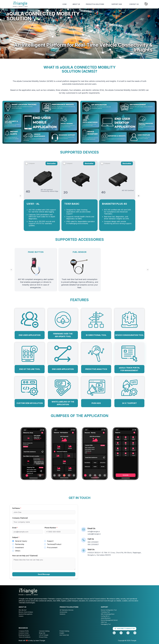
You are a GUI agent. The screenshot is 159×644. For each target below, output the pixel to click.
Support (50, 541)
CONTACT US (134, 4)
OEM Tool (104, 622)
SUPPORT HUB (117, 4)
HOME (65, 4)
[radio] (13, 541)
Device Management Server (109, 620)
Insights (62, 633)
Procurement (52, 548)
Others (18, 551)
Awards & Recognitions (26, 614)
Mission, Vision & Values (26, 612)
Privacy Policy (43, 637)
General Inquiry (21, 541)
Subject (16, 537)
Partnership (20, 544)
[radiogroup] (44, 546)
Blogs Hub (42, 633)
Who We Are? (23, 610)
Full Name (17, 508)
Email (15, 528)
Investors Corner (24, 633)
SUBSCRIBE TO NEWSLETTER (125, 629)
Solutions (63, 614)
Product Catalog (64, 631)
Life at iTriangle (44, 635)
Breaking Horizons (24, 635)
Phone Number (51, 528)
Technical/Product (54, 544)
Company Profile (24, 631)
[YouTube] (121, 633)
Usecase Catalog (44, 631)
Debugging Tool (106, 624)
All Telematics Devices (67, 610)
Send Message (44, 574)
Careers (21, 616)
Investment (19, 548)
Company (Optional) (20, 518)
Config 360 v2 (105, 616)
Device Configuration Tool (109, 610)
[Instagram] (135, 633)
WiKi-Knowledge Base (108, 614)
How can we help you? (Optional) (25, 556)
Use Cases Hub (64, 635)
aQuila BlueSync (106, 618)
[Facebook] (128, 633)
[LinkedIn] (114, 633)
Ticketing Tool (105, 612)
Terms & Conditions (25, 637)
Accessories (63, 612)
